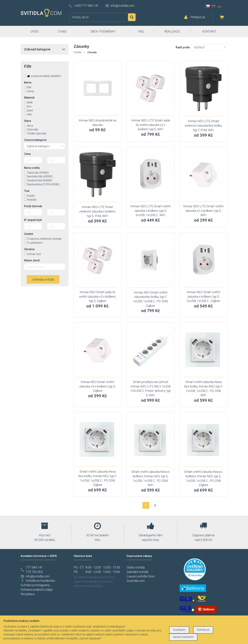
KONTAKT (209, 31)
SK (214, 6)
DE (219, 6)
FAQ (141, 31)
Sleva (28, 121)
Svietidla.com (136, 581)
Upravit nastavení (183, 637)
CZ (208, 6)
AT (225, 6)
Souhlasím (179, 630)
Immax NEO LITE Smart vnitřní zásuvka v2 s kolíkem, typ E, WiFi (203, 211)
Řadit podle (183, 47)
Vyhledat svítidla (43, 280)
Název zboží (32, 260)
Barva (28, 83)
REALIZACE (172, 31)
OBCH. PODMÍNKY (103, 31)
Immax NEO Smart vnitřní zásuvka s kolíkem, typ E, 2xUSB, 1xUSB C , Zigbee (203, 296)
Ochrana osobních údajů (37, 590)
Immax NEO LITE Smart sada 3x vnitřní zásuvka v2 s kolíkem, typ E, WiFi (151, 125)
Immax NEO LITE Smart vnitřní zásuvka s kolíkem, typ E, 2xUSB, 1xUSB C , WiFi (151, 211)
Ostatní (29, 234)
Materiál (29, 98)
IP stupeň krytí (33, 220)
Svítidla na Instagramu (35, 585)
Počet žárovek (33, 206)
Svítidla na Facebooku (40, 581)
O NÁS (62, 31)
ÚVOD (34, 31)
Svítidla (78, 52)
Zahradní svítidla (137, 572)
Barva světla (32, 168)
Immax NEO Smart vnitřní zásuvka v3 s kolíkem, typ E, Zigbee (97, 386)
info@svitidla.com (122, 6)
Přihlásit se (198, 17)
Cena (27, 154)
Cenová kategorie (35, 140)
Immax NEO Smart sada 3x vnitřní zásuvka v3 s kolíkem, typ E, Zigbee (98, 296)
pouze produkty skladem (43, 76)
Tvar (27, 191)
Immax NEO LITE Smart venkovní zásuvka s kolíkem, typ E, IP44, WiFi (98, 211)
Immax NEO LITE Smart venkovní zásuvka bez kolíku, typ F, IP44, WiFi (203, 125)
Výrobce (29, 249)
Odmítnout (203, 630)
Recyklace (28, 594)
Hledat (132, 17)
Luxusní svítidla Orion (141, 576)
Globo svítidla (136, 567)
